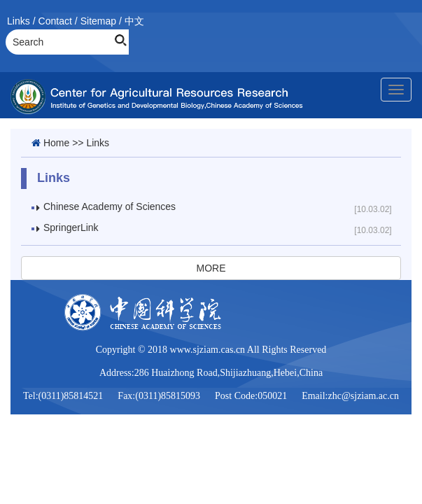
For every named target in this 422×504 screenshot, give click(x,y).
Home (56, 143)
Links (19, 21)
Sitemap (98, 21)
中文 (134, 21)
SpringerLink (71, 227)
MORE (211, 268)
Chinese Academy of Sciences (110, 206)
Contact (55, 21)
